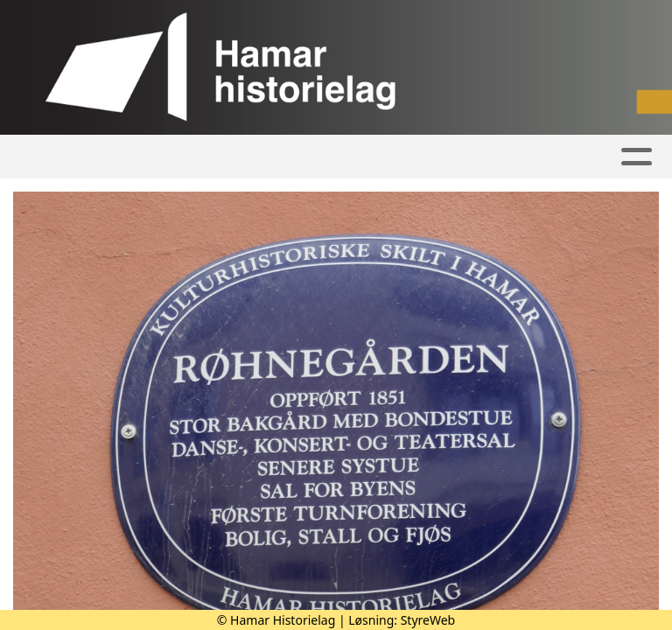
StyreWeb (428, 620)
